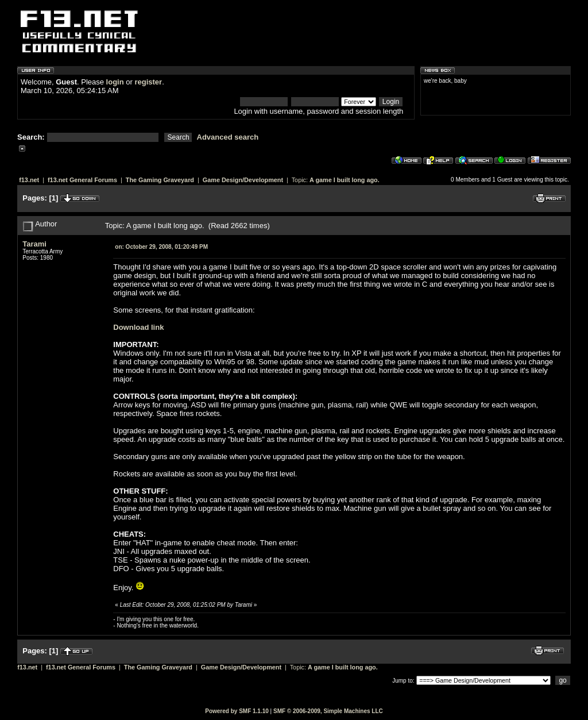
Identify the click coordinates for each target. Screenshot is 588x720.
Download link (138, 327)
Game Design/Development (243, 180)
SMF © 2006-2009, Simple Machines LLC (328, 711)
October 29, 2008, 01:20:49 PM (161, 247)
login (115, 82)
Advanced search (228, 137)
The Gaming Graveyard (160, 180)
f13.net (29, 180)
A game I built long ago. (345, 180)
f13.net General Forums (82, 180)
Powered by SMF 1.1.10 (237, 711)
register (148, 82)
